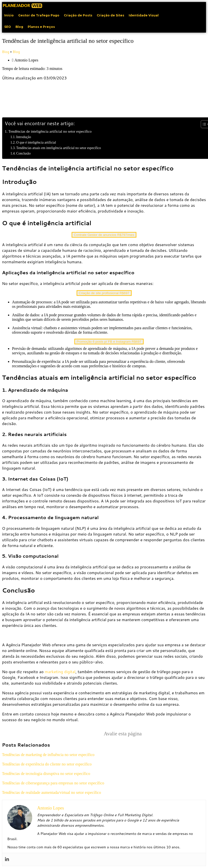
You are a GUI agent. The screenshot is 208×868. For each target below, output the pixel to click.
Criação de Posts (78, 15)
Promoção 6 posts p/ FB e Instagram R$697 (109, 342)
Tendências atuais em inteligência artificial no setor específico (59, 148)
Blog (19, 27)
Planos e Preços (41, 27)
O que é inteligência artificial (36, 142)
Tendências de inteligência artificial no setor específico (50, 131)
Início (9, 15)
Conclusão (23, 153)
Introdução (24, 137)
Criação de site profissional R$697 (104, 293)
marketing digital (60, 672)
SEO (8, 27)
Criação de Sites (110, 15)
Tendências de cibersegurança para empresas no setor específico (53, 783)
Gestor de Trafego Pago (39, 15)
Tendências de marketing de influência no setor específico (48, 755)
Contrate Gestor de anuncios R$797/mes (104, 235)
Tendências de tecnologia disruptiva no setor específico (46, 774)
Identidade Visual (144, 15)
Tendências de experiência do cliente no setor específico (47, 764)
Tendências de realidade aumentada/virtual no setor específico (52, 792)
